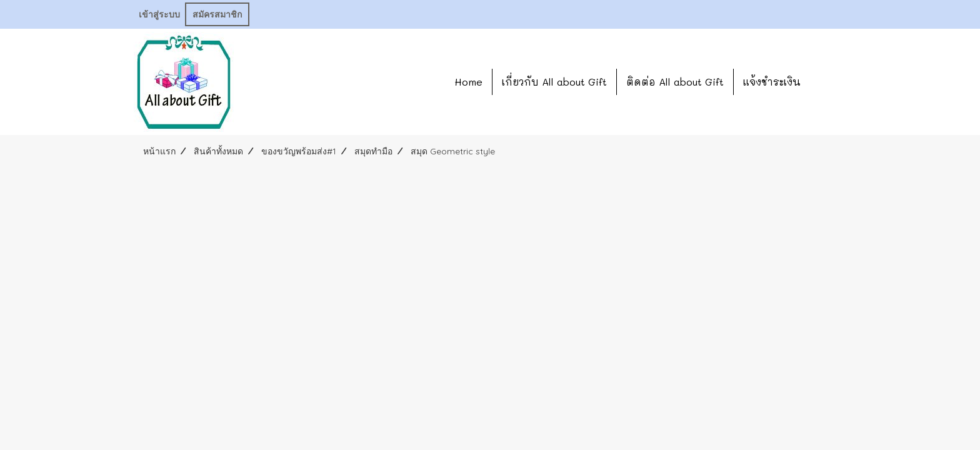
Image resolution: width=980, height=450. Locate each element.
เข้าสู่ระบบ (159, 15)
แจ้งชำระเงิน (772, 82)
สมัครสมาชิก (217, 15)
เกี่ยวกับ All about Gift (554, 82)
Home (468, 82)
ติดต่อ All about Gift (675, 82)
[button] (829, 82)
